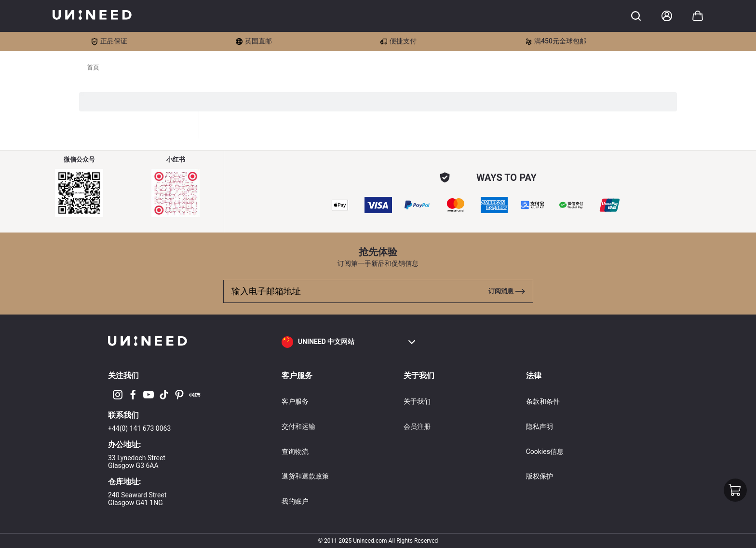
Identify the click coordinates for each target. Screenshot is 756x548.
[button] (349, 342)
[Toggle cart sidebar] (636, 16)
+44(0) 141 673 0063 (139, 428)
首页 (93, 67)
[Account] (667, 16)
